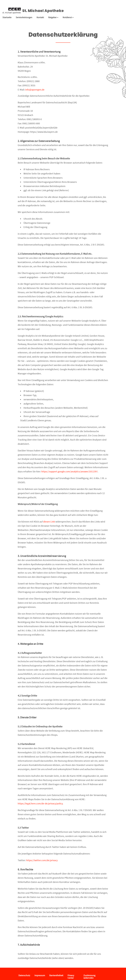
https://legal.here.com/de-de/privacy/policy (40, 804)
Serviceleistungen (24, 17)
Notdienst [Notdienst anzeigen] (68, 17)
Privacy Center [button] (71, 977)
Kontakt (40, 17)
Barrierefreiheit (56, 975)
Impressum (40, 975)
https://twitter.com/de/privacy (42, 860)
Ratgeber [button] (53, 17)
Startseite (7, 17)
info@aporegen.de (35, 90)
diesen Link (49, 522)
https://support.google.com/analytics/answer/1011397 (69, 472)
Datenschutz (24, 975)
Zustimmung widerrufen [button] (89, 977)
